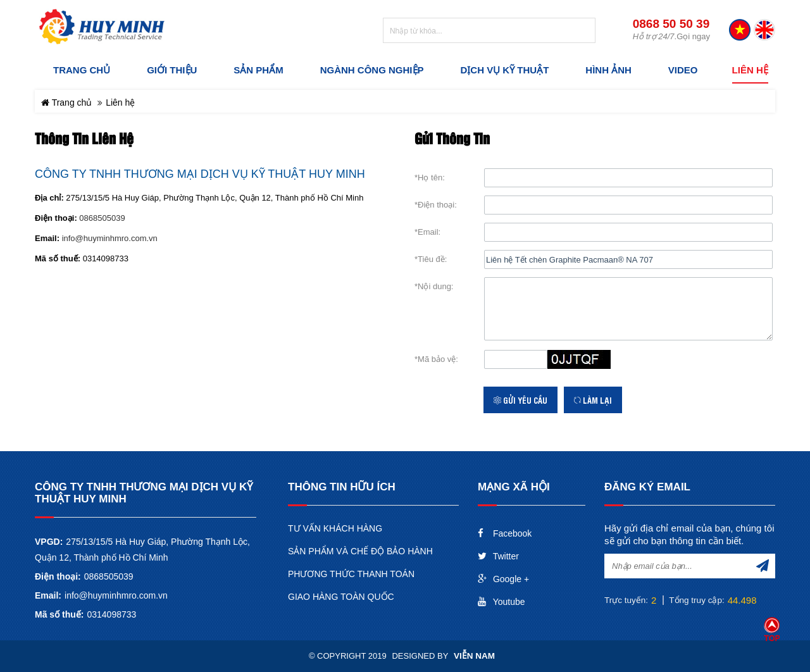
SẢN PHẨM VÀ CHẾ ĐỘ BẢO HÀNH (360, 551)
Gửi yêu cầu (520, 400)
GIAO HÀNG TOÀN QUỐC (341, 597)
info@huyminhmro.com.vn (110, 238)
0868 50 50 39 (671, 24)
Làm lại (593, 400)
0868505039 (102, 218)
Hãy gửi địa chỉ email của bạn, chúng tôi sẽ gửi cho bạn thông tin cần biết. (689, 534)
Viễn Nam (474, 656)
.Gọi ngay (671, 36)
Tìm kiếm (584, 31)
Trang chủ (66, 103)
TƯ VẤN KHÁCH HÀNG (335, 528)
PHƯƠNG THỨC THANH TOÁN (351, 574)
